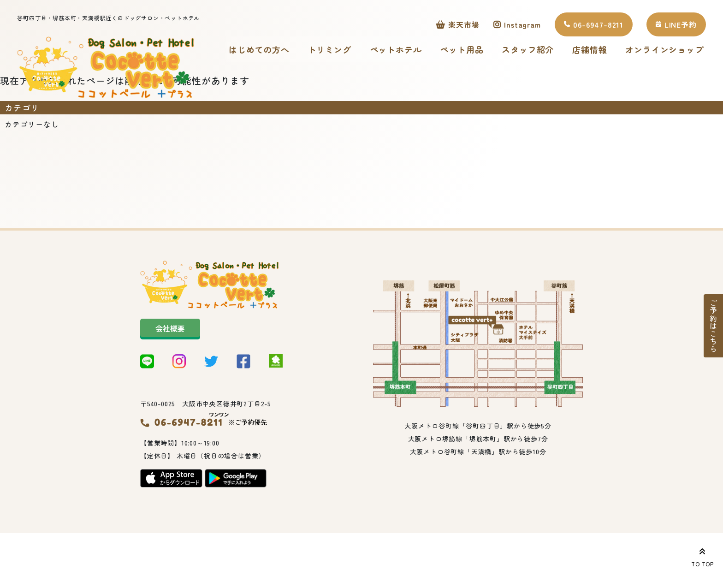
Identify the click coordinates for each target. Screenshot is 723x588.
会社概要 (170, 371)
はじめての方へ (268, 51)
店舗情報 (598, 51)
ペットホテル (405, 51)
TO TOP (702, 556)
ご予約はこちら (713, 326)
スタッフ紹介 (536, 51)
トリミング (338, 51)
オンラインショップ (276, 90)
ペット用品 (470, 51)
